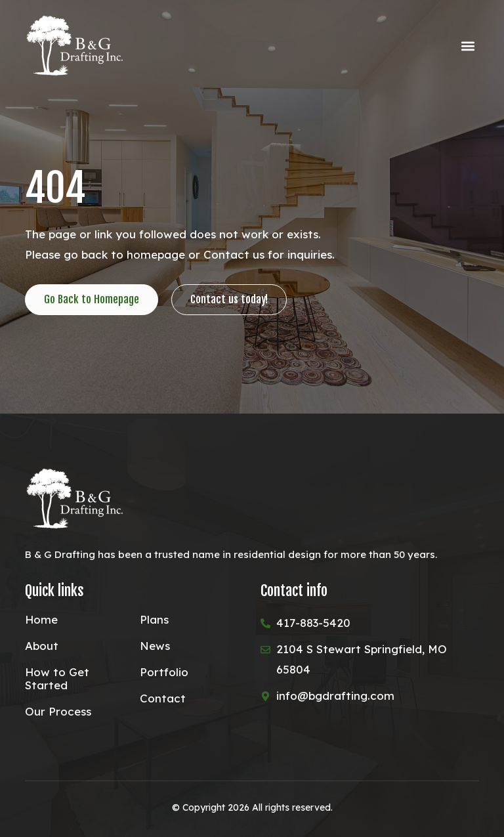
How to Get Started (57, 679)
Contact (163, 698)
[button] (468, 46)
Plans (154, 620)
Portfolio (164, 672)
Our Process (58, 712)
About (42, 646)
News (155, 646)
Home (41, 620)
